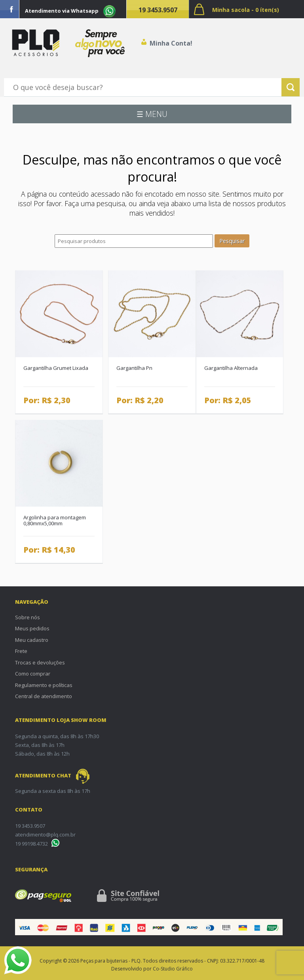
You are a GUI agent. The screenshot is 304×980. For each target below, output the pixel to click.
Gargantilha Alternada (231, 368)
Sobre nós (28, 617)
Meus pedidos (32, 628)
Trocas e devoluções (40, 662)
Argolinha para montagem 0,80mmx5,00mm (55, 520)
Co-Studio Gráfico (173, 969)
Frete (21, 651)
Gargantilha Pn (134, 368)
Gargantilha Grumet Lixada (56, 368)
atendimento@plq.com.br (45, 835)
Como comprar (33, 674)
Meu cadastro (32, 640)
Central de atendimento (44, 696)
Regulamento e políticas (44, 685)
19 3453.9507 (158, 10)
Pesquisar (232, 241)
